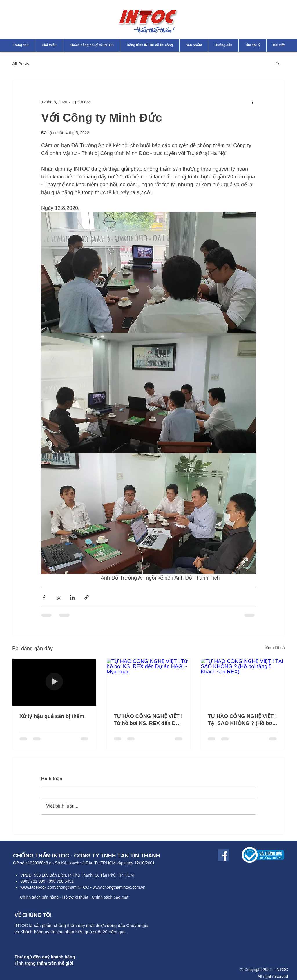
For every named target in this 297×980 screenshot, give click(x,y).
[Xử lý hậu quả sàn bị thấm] (54, 682)
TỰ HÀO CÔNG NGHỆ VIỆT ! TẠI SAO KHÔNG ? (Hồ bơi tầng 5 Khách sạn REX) (242, 720)
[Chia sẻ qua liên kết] (87, 597)
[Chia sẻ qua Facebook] (44, 597)
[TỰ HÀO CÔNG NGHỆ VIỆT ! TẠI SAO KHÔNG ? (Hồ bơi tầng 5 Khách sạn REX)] (243, 682)
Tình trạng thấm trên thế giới (44, 963)
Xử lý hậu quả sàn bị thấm (52, 716)
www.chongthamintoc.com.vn (119, 887)
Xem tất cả (275, 648)
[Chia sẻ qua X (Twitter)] (58, 597)
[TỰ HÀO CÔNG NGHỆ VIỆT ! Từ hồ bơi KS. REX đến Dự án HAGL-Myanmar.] (149, 682)
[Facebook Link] (223, 855)
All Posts (21, 64)
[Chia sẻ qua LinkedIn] (72, 597)
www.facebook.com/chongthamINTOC (55, 887)
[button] (277, 63)
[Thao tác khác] (252, 102)
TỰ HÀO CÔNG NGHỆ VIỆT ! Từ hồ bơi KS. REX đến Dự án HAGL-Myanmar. (148, 720)
